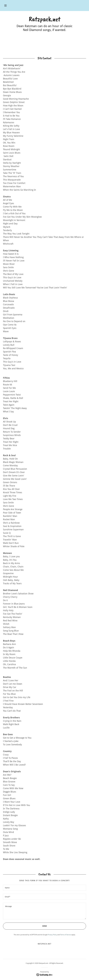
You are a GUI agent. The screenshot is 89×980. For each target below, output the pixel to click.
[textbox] (44, 888)
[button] (5, 5)
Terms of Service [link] (66, 935)
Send (25, 926)
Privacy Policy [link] (52, 935)
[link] (44, 19)
